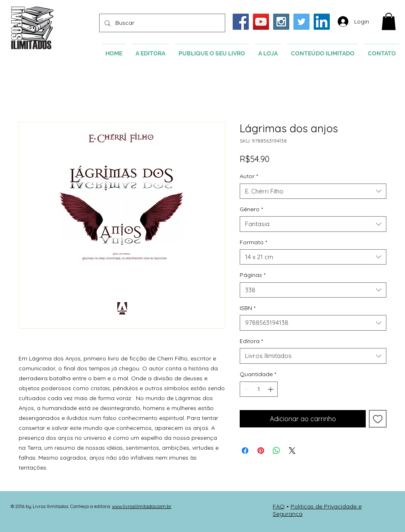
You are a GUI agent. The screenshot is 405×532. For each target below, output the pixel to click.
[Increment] (271, 389)
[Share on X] (292, 451)
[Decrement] (246, 389)
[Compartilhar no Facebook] (245, 451)
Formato (253, 242)
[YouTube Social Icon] (261, 22)
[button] (389, 21)
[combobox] (313, 191)
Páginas (253, 275)
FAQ (279, 506)
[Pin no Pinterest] (261, 451)
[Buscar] (161, 23)
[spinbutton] (259, 389)
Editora (251, 341)
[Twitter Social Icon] (301, 22)
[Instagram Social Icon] (281, 22)
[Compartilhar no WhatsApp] (276, 451)
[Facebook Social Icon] (241, 22)
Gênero (251, 209)
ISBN (248, 308)
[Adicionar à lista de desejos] (378, 419)
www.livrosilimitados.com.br (142, 506)
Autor (249, 176)
